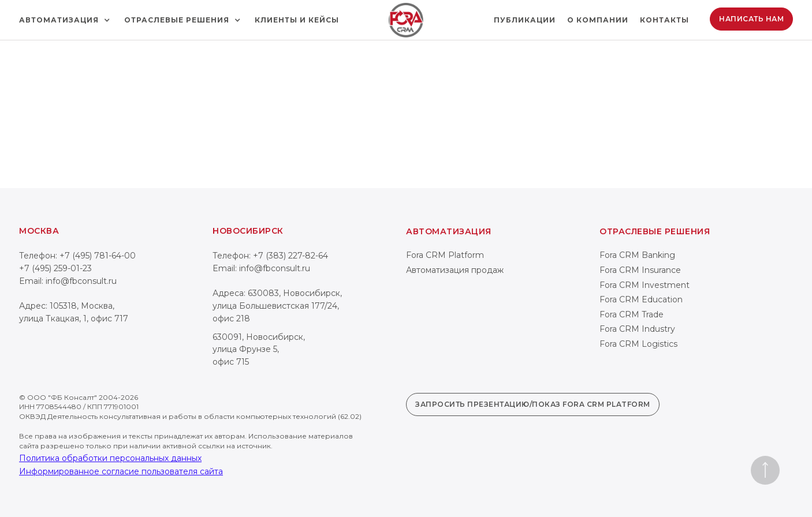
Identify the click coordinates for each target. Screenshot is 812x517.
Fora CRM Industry (637, 329)
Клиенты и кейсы (297, 20)
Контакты (664, 20)
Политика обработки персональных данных (110, 458)
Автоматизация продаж (455, 270)
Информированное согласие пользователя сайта (121, 471)
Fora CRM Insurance (640, 270)
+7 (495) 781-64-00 (98, 256)
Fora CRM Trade (632, 314)
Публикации (525, 20)
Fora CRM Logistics (638, 344)
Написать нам (751, 19)
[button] (66, 20)
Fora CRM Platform (445, 255)
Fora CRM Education (641, 299)
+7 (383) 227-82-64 (290, 256)
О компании (598, 20)
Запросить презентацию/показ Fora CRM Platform (533, 404)
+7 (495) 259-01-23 (55, 268)
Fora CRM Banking (637, 255)
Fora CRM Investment (645, 285)
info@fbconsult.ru (81, 281)
